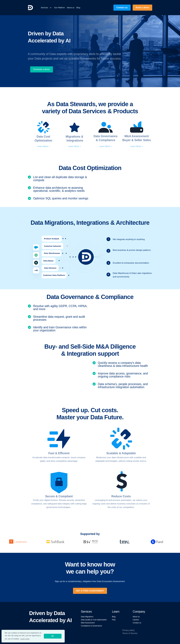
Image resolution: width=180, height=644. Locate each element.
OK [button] (53, 636)
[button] (46, 8)
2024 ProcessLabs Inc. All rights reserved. (46, 632)
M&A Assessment (88, 623)
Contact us (137, 623)
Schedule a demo (42, 69)
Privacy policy (129, 630)
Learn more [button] (25, 639)
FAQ (114, 620)
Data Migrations (87, 617)
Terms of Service (130, 633)
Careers (136, 620)
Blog (78, 8)
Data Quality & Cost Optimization (94, 620)
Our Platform (59, 8)
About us (71, 8)
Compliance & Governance (92, 626)
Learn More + (43, 146)
